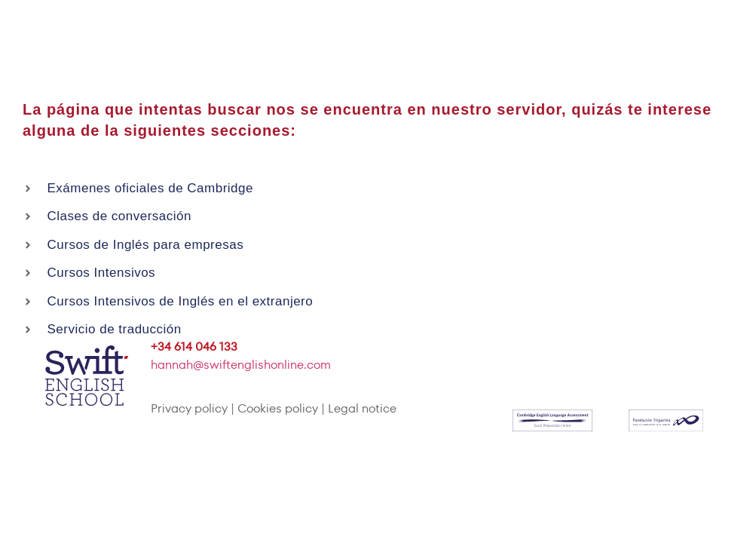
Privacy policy (189, 408)
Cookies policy (278, 408)
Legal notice (362, 408)
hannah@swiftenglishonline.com (241, 365)
